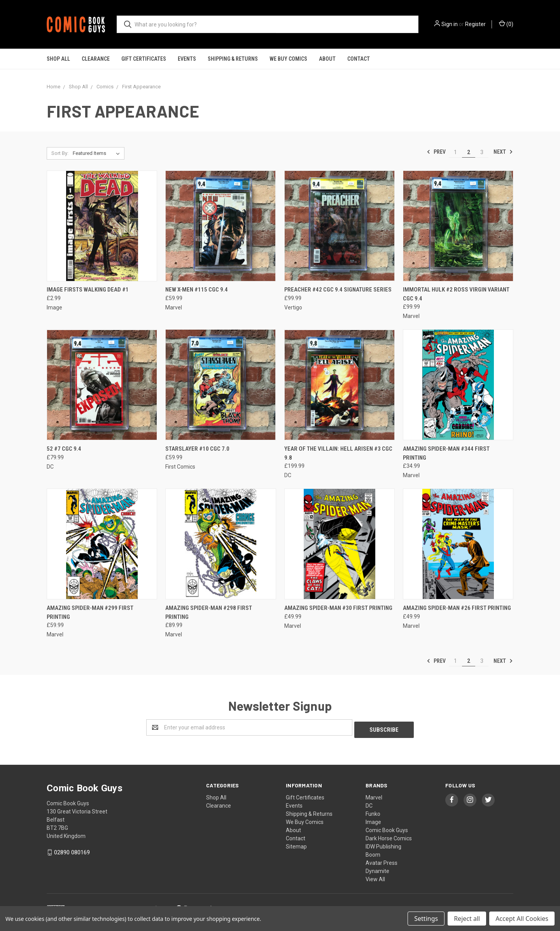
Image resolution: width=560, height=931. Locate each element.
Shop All (58, 59)
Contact (359, 59)
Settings (426, 919)
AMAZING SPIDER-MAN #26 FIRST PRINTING (457, 608)
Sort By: (60, 153)
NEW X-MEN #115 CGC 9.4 (197, 290)
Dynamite (377, 869)
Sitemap (296, 844)
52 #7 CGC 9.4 (64, 449)
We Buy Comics (288, 59)
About (327, 59)
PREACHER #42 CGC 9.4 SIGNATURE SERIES (338, 290)
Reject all (467, 919)
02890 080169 (72, 850)
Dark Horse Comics (389, 836)
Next (503, 152)
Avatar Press (381, 861)
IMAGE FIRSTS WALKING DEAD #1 (88, 290)
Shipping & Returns (233, 59)
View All (375, 877)
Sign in (450, 24)
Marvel (374, 795)
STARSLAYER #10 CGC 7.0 (197, 449)
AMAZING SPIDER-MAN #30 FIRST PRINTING (338, 608)
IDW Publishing (383, 844)
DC (369, 803)
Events (187, 59)
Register (475, 24)
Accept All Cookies (522, 919)
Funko (373, 812)
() (506, 24)
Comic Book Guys (387, 828)
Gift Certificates (144, 59)
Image (373, 820)
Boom (373, 852)
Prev (436, 152)
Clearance (96, 59)
